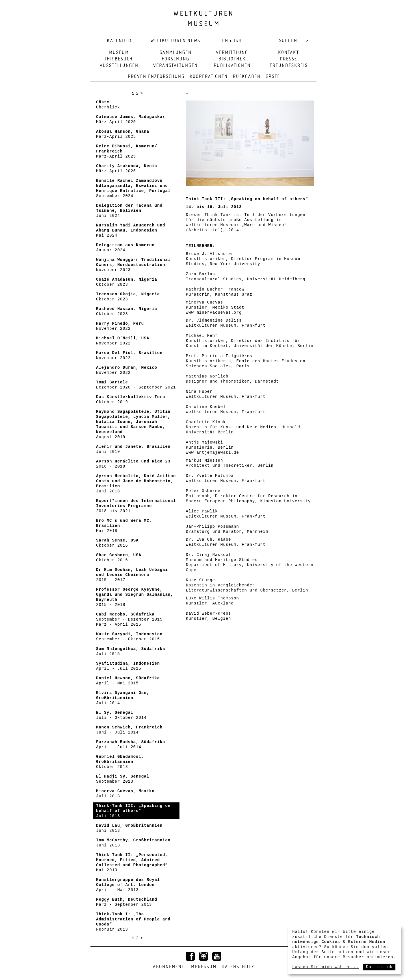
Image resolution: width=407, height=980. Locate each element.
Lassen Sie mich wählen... (325, 967)
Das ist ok (379, 967)
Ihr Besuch (119, 59)
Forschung (176, 59)
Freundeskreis (289, 66)
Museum (119, 53)
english (232, 41)
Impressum (203, 967)
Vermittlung (232, 53)
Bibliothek (232, 59)
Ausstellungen (119, 66)
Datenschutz (238, 967)
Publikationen (232, 66)
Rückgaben (247, 77)
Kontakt (289, 53)
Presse (289, 59)
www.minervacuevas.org (214, 313)
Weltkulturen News (176, 41)
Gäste (273, 77)
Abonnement (169, 967)
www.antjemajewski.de (213, 453)
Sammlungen (176, 53)
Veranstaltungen (176, 66)
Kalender (119, 41)
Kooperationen (209, 77)
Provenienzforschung (156, 77)
